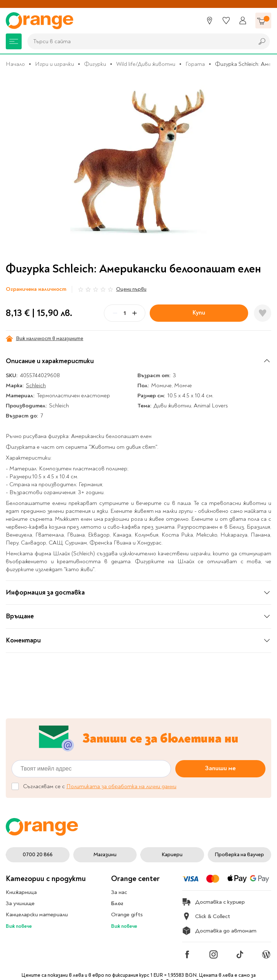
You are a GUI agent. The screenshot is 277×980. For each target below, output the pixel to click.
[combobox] (139, 41)
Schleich (36, 385)
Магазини (105, 855)
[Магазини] (210, 21)
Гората (195, 64)
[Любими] (226, 21)
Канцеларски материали (37, 914)
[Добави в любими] (263, 313)
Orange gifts (127, 914)
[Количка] (263, 21)
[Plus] (135, 313)
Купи (199, 313)
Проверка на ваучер (239, 855)
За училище (20, 903)
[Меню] (14, 41)
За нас (119, 892)
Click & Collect (206, 916)
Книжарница (21, 892)
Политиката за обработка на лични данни (121, 786)
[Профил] (243, 21)
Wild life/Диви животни (146, 64)
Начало (15, 64)
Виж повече (19, 926)
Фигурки (95, 64)
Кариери (172, 855)
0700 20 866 (38, 855)
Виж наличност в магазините (45, 339)
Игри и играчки (54, 64)
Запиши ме (220, 769)
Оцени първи (131, 289)
